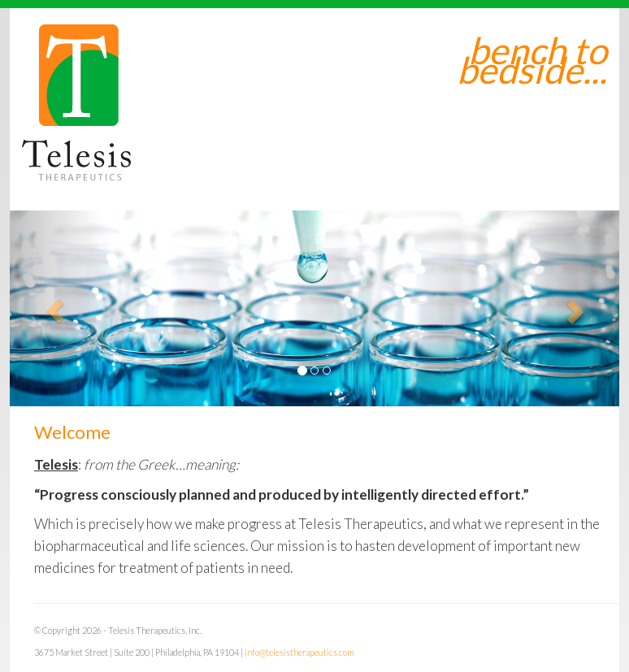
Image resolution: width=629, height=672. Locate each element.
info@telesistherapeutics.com (299, 652)
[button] (56, 308)
